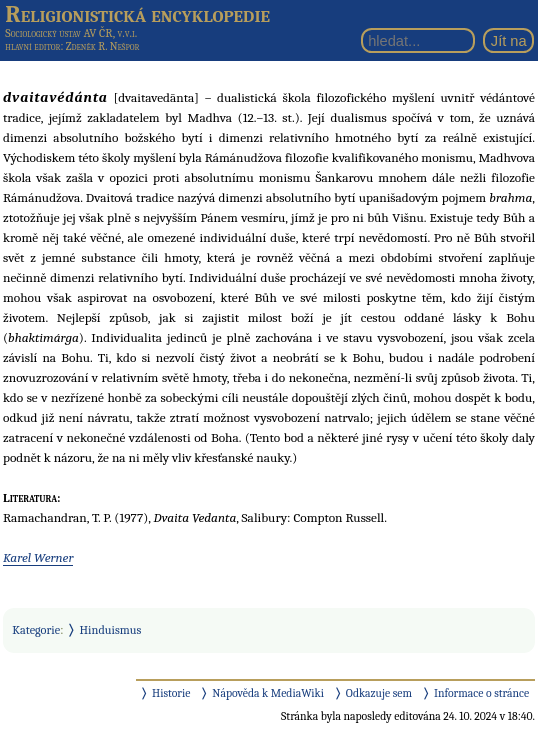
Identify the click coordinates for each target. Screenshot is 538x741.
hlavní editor (32, 46)
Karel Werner (38, 557)
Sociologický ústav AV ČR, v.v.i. (71, 33)
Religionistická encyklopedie (137, 14)
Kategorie (36, 630)
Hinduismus (111, 630)
